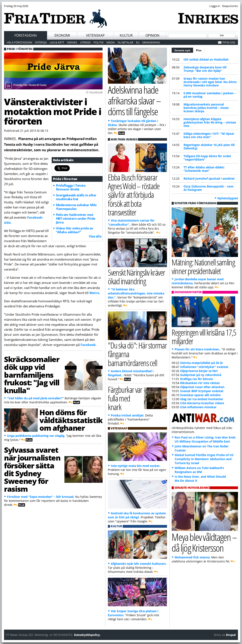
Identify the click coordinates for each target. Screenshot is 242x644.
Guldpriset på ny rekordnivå (201, 375)
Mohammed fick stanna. (193, 557)
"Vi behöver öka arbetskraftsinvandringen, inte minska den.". (136, 293)
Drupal (231, 635)
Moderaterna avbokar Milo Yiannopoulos (76, 207)
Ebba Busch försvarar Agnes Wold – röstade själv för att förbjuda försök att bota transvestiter (134, 195)
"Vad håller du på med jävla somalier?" (35, 398)
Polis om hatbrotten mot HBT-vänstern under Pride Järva (76, 218)
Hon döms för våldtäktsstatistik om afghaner (71, 420)
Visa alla (95, 236)
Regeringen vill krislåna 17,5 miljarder (204, 337)
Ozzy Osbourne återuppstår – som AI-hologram (209, 188)
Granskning (151, 42)
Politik (99, 42)
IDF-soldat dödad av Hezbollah (206, 59)
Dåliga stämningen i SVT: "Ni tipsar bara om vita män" (209, 135)
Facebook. (88, 345)
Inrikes (72, 42)
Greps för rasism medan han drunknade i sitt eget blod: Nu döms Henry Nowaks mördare (210, 82)
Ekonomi (62, 35)
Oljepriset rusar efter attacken (202, 387)
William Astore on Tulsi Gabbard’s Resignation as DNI (199, 470)
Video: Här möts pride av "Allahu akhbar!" (75, 230)
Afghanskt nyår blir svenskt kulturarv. (139, 564)
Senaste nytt (184, 50)
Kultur (126, 35)
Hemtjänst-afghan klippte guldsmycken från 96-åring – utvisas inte (210, 122)
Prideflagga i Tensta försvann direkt (71, 187)
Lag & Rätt (57, 42)
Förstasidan (26, 35)
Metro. (95, 293)
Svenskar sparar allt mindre (200, 395)
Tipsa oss (229, 42)
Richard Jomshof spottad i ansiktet (209, 178)
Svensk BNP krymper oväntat (202, 391)
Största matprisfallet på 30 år (202, 363)
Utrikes (85, 42)
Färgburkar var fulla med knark (125, 398)
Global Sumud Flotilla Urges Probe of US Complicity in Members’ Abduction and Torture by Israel (204, 459)
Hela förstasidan (19, 42)
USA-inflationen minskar (198, 407)
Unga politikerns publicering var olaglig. (36, 436)
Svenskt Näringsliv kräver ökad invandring (136, 277)
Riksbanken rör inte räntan (200, 383)
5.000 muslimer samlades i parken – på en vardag (210, 95)
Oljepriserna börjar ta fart (199, 371)
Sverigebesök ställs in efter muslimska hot (76, 197)
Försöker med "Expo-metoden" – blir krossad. (41, 497)
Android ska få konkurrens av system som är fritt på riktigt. (137, 515)
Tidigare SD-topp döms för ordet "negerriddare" (207, 158)
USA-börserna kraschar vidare (202, 403)
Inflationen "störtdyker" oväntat (204, 367)
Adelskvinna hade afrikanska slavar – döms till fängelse (134, 100)
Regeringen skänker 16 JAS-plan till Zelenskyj (209, 146)
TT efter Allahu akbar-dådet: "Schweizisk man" (204, 169)
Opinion (152, 35)
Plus (199, 50)
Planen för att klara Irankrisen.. (198, 349)
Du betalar (125, 42)
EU (138, 42)
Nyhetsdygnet (228, 198)
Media (111, 42)
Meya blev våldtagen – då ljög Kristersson (204, 542)
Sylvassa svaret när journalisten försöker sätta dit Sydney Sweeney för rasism (32, 469)
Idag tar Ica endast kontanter (202, 399)
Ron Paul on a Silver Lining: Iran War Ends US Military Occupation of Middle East (205, 439)
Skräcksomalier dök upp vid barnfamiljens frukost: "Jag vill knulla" (32, 375)
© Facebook (94, 92)
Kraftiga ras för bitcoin (197, 379)
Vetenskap (95, 35)
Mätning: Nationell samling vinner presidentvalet (203, 266)
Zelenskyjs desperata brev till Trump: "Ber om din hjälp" (205, 69)
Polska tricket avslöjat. (128, 415)
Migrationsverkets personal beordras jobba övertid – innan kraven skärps (206, 108)
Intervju (41, 42)
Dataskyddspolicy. (87, 635)
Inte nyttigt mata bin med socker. (136, 466)
